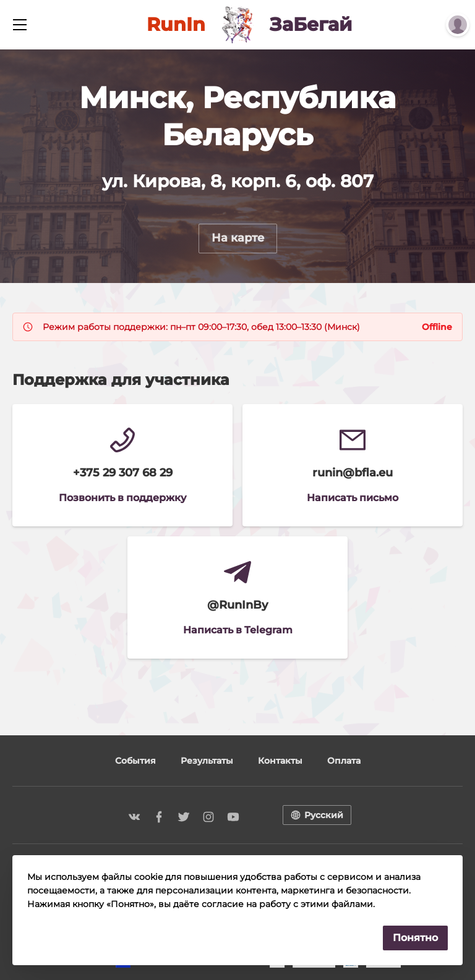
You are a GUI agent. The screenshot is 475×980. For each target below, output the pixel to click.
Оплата (344, 761)
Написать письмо (353, 498)
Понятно (415, 938)
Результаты (207, 761)
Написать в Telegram (238, 630)
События (135, 761)
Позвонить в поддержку (122, 498)
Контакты (280, 761)
